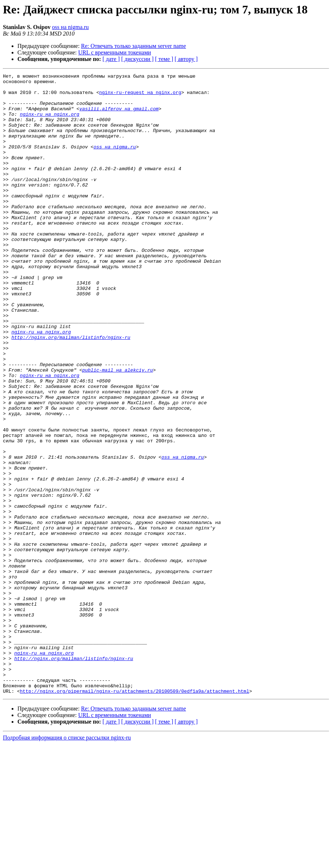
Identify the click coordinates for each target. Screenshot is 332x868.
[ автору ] (186, 59)
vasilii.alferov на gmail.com (119, 116)
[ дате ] (111, 59)
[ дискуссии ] (137, 59)
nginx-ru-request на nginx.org (140, 97)
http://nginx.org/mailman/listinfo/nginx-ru (71, 390)
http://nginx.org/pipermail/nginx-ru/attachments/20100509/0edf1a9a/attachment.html (135, 815)
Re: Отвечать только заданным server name (133, 46)
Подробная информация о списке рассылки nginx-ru (67, 862)
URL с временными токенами (115, 52)
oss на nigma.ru (70, 27)
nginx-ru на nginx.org (50, 123)
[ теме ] (164, 59)
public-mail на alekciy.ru (117, 430)
